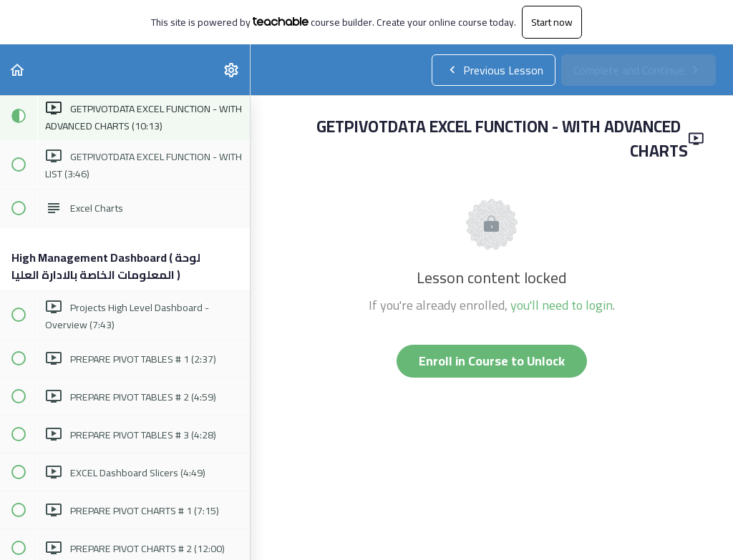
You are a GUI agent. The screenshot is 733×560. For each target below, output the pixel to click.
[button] (18, 70)
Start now (552, 22)
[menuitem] (232, 70)
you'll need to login (562, 305)
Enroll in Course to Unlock (492, 361)
